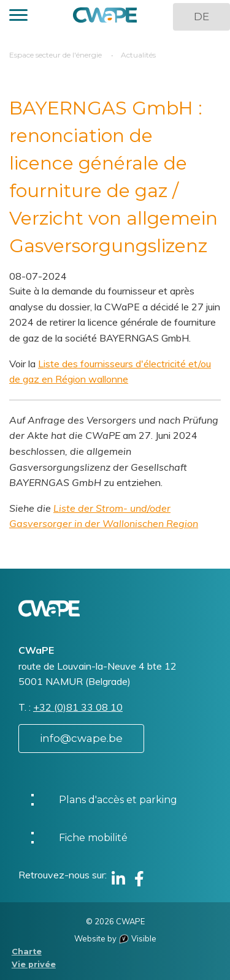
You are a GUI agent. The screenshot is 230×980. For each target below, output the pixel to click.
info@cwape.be (81, 738)
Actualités (138, 55)
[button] (18, 17)
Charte (27, 952)
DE (201, 17)
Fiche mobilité (93, 838)
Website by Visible (115, 938)
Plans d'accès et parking (118, 800)
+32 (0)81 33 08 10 (78, 707)
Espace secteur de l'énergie (56, 55)
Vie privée (34, 964)
